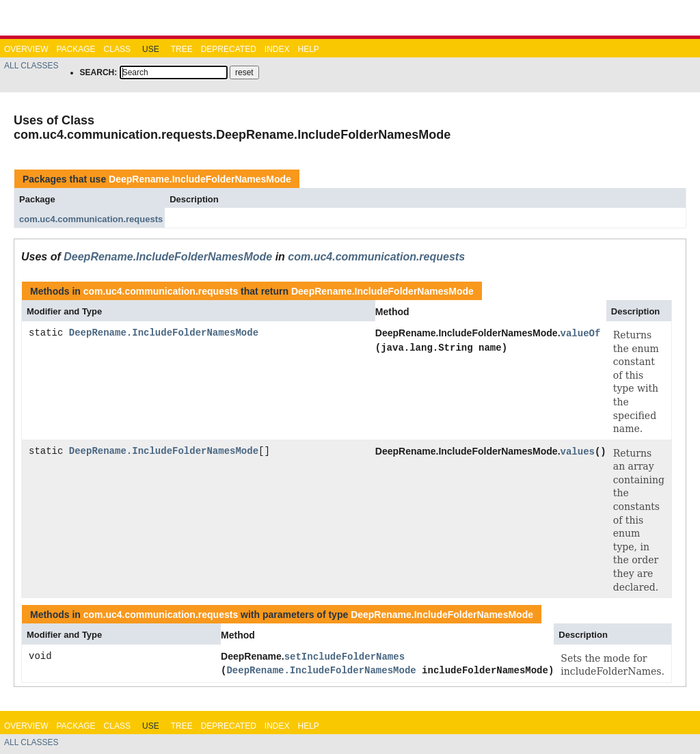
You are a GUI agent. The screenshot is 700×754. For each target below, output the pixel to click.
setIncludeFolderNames (345, 657)
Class (117, 49)
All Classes (31, 66)
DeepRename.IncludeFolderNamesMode (200, 179)
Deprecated (229, 49)
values (578, 452)
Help (308, 49)
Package (76, 49)
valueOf (581, 333)
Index (277, 49)
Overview (26, 49)
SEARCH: (99, 72)
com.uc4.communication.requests (91, 219)
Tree (182, 49)
